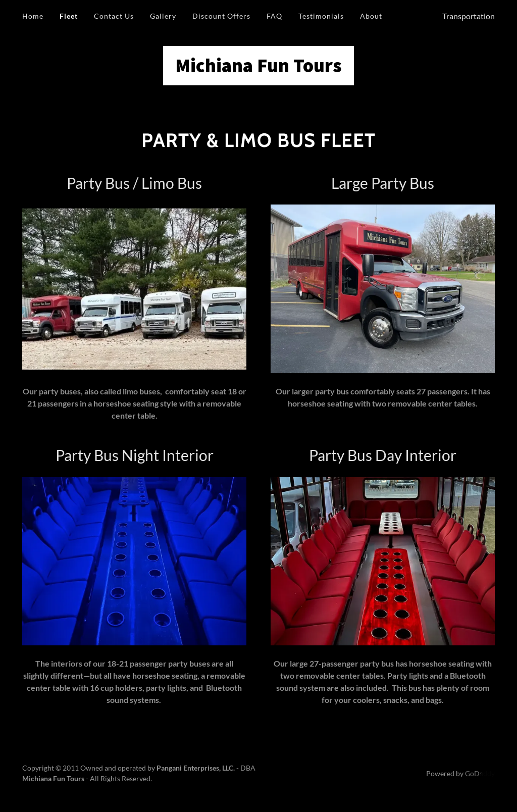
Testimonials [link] (321, 16)
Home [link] (33, 16)
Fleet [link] (69, 16)
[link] (258, 69)
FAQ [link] (274, 16)
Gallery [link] (163, 16)
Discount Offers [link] (221, 16)
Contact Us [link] (114, 16)
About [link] (371, 16)
